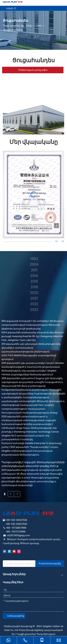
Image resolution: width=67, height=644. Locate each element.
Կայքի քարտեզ (26, 634)
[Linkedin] (9, 551)
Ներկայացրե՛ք (16, 616)
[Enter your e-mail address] (19, 564)
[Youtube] (14, 551)
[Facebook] (5, 551)
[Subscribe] (50, 564)
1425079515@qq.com (18, 535)
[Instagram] (19, 551)
